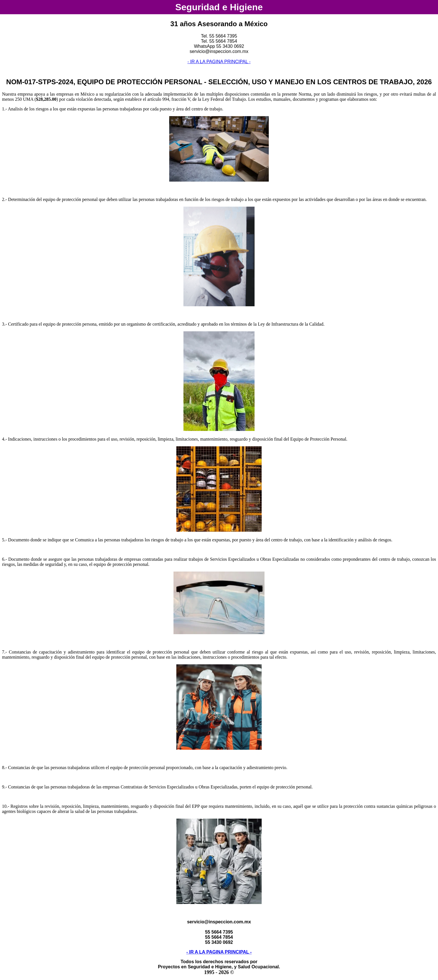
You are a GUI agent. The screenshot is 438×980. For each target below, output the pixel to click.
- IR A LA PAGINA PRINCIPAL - (219, 62)
